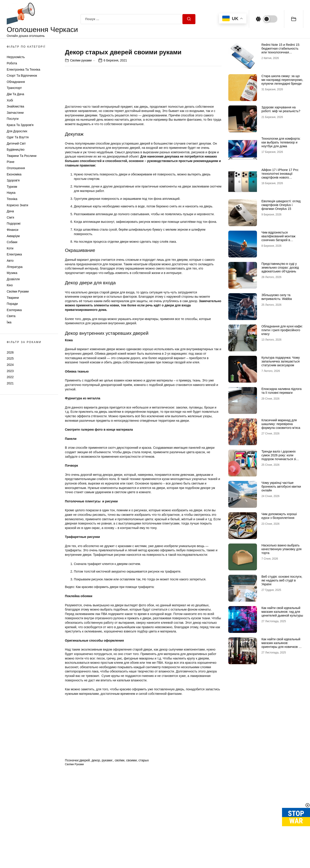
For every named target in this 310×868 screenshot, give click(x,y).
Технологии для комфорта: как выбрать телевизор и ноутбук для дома (281, 142)
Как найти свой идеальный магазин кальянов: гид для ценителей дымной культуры (282, 612)
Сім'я (10, 217)
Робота (12, 63)
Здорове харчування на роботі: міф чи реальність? (281, 109)
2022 (10, 377)
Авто (10, 261)
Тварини (13, 298)
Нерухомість (16, 57)
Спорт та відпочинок (22, 76)
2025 (10, 358)
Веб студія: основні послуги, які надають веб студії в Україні (282, 580)
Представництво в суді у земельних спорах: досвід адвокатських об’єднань (280, 268)
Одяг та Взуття (18, 137)
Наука (11, 193)
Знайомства (15, 106)
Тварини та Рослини (22, 156)
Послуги (13, 119)
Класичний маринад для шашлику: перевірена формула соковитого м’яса (281, 424)
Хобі (10, 100)
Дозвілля (13, 279)
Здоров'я (13, 180)
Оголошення (16, 168)
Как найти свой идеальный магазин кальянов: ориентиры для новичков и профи (281, 645)
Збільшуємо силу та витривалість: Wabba (277, 297)
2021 (10, 383)
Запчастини (15, 113)
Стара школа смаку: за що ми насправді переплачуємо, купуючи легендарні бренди (282, 80)
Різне (11, 162)
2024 (10, 365)
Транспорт (14, 88)
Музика (12, 273)
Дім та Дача (15, 94)
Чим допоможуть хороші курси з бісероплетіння (279, 516)
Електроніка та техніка (23, 70)
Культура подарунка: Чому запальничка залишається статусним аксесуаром (281, 361)
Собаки (12, 242)
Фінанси (13, 230)
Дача (10, 211)
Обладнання (16, 82)
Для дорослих (17, 131)
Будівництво (16, 150)
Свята (11, 316)
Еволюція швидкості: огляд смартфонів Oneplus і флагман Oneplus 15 (281, 205)
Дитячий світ (16, 143)
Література (15, 267)
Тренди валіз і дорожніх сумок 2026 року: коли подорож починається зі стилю (279, 457)
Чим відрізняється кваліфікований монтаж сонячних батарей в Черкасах (278, 238)
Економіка (14, 174)
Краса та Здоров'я (20, 125)
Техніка (12, 199)
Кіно (10, 285)
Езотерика (14, 310)
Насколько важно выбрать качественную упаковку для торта (281, 549)
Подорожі (14, 223)
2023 (10, 371)
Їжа (9, 322)
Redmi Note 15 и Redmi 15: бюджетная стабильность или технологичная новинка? (281, 50)
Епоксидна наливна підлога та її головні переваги (281, 391)
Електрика (14, 254)
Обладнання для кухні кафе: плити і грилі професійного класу (282, 330)
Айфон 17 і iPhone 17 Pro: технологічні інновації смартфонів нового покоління (280, 175)
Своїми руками (18, 291)
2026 (10, 352)
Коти (10, 248)
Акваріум (13, 236)
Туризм (12, 187)
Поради (12, 304)
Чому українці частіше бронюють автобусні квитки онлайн (281, 487)
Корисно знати (17, 205)
